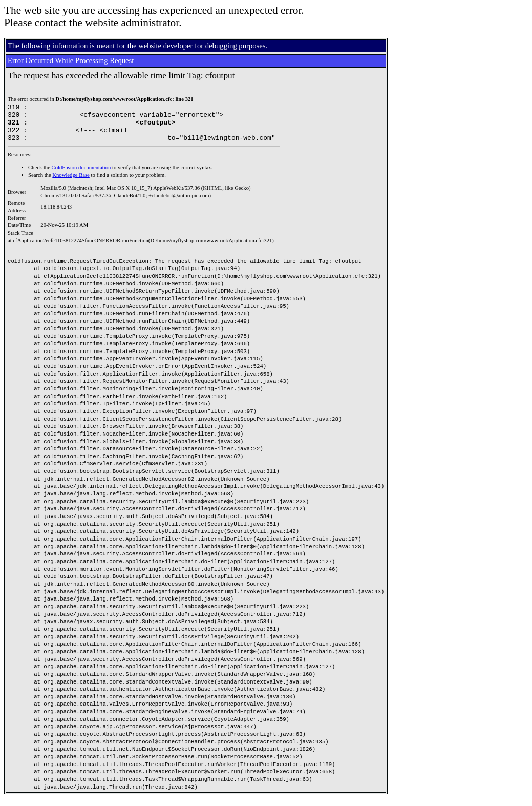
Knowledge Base (71, 183)
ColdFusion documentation (81, 175)
